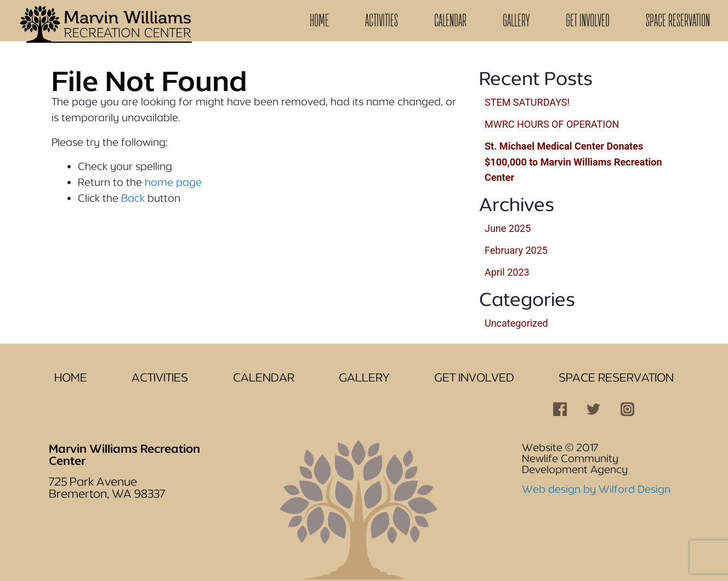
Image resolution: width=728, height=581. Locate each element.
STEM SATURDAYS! (527, 102)
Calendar (450, 20)
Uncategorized (516, 323)
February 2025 (516, 250)
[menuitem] (319, 21)
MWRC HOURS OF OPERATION (552, 124)
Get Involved (588, 20)
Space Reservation (678, 20)
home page (173, 182)
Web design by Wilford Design (596, 489)
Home (319, 20)
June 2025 (508, 228)
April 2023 (507, 272)
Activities (382, 20)
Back (133, 198)
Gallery (516, 20)
